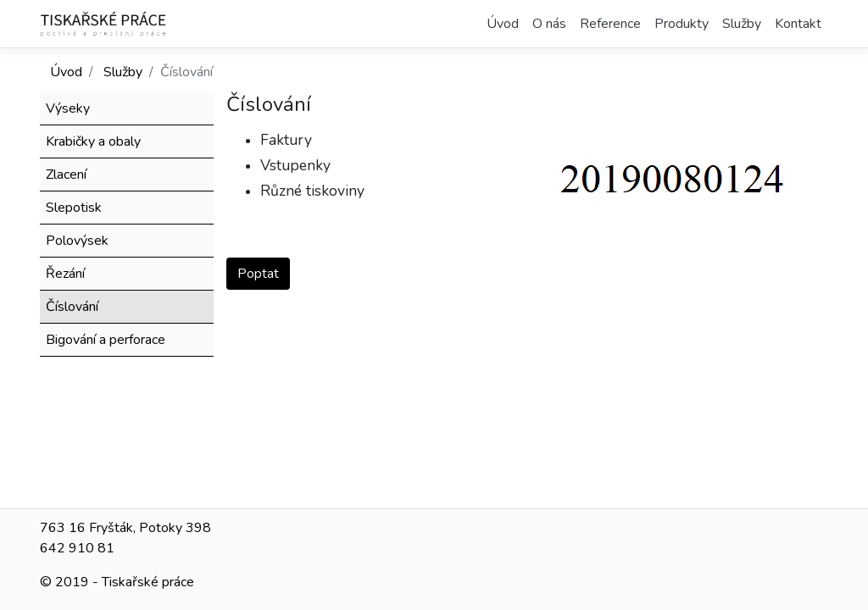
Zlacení (66, 175)
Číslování (72, 307)
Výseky (68, 108)
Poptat (258, 274)
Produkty (682, 24)
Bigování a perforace (106, 340)
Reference (610, 24)
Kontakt (798, 24)
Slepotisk (74, 208)
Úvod (503, 24)
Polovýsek (77, 241)
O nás (549, 24)
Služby (742, 24)
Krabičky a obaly (93, 141)
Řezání (65, 274)
